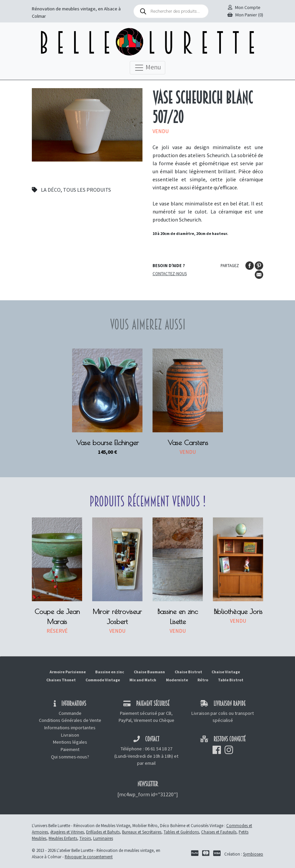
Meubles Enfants (63, 838)
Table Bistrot (231, 680)
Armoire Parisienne (68, 672)
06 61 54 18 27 (159, 749)
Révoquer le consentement (89, 857)
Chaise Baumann (149, 672)
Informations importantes (70, 728)
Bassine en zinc (110, 672)
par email (146, 763)
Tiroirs (85, 838)
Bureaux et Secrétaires (142, 832)
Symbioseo (253, 854)
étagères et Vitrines (67, 832)
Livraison (70, 735)
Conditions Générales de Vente (70, 720)
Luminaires (103, 838)
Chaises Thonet (61, 680)
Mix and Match (143, 680)
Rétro (203, 680)
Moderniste (177, 680)
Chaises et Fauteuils (219, 832)
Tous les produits (87, 190)
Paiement (70, 749)
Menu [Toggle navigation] (147, 68)
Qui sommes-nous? (70, 757)
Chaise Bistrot (188, 672)
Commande (70, 713)
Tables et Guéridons (181, 832)
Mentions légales (70, 742)
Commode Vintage (103, 680)
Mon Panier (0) (245, 15)
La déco (51, 190)
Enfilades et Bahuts (103, 832)
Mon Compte (244, 7)
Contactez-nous (170, 273)
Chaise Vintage (226, 672)
